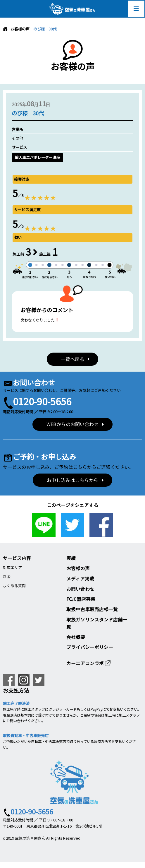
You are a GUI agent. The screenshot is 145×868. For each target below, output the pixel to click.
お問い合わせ (80, 589)
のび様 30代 (44, 29)
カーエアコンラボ (89, 663)
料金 (7, 576)
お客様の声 (20, 29)
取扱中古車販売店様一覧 (92, 609)
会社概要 (76, 637)
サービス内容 (17, 558)
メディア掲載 (80, 578)
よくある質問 (14, 586)
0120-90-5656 (42, 401)
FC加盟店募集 (81, 599)
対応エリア (12, 567)
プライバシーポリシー (90, 647)
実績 (71, 558)
